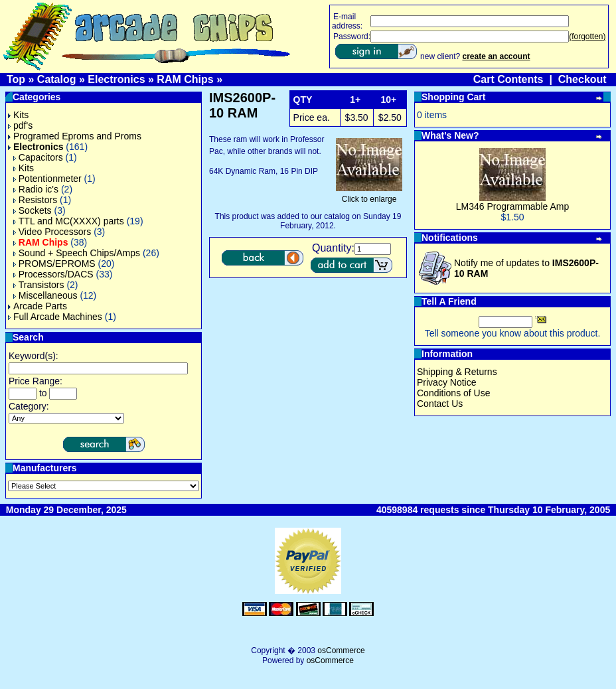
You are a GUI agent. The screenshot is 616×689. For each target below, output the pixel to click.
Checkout (582, 79)
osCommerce (341, 651)
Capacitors (38, 157)
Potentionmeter (47, 179)
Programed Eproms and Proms (75, 136)
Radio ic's (36, 189)
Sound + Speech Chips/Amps (77, 253)
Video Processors (52, 232)
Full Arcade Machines (55, 317)
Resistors (35, 200)
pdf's (20, 125)
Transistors (39, 285)
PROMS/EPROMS (54, 264)
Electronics (116, 79)
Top (16, 79)
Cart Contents (508, 79)
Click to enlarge (369, 195)
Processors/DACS (53, 274)
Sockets (33, 210)
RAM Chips (185, 79)
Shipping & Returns (457, 372)
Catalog (57, 79)
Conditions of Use (454, 393)
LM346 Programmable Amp (512, 206)
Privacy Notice (446, 382)
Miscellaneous (45, 295)
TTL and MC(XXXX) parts (69, 221)
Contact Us (440, 404)
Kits (18, 115)
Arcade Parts (38, 306)
